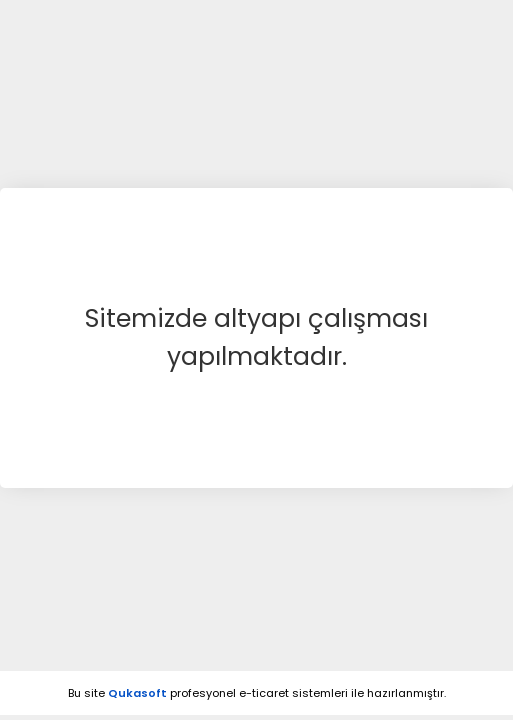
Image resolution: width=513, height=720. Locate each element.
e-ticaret (264, 693)
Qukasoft (137, 693)
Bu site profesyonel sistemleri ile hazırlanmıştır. (257, 693)
